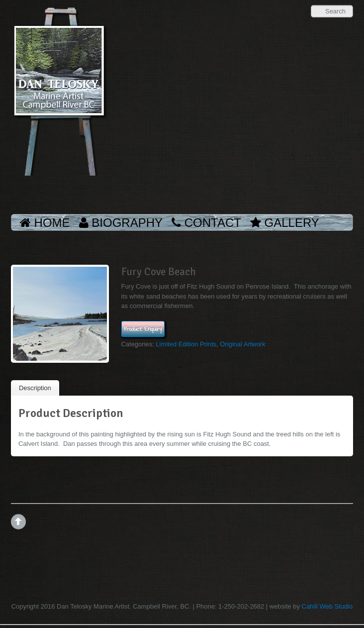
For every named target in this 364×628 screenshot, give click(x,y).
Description (35, 388)
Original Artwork (242, 344)
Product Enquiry (143, 329)
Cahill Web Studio (327, 606)
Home (45, 223)
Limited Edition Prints (186, 344)
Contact (206, 223)
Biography (121, 223)
